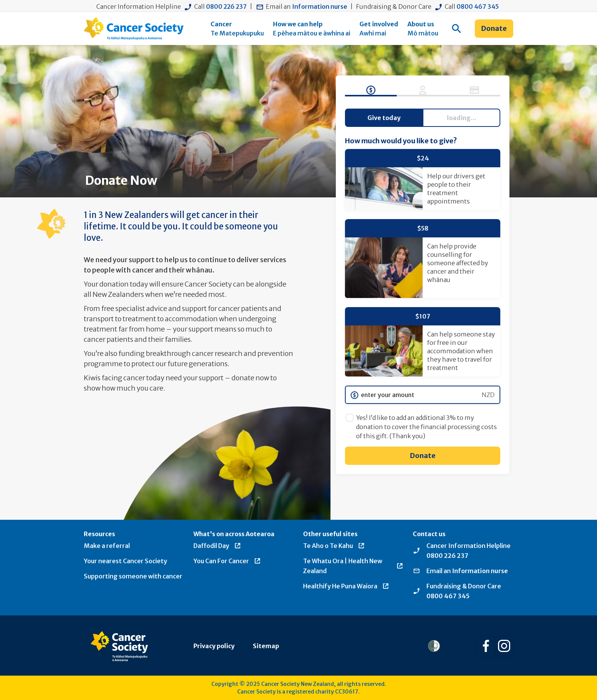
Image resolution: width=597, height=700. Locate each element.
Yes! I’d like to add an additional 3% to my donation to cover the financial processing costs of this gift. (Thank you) (426, 427)
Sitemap (266, 646)
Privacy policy (214, 646)
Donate (494, 28)
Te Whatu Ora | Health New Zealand (353, 566)
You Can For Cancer (227, 561)
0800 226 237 (226, 6)
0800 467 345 (478, 6)
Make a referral (107, 546)
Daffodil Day (217, 546)
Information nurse (320, 6)
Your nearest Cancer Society (125, 561)
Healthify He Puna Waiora (346, 586)
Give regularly (461, 118)
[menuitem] (237, 29)
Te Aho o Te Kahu (334, 546)
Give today (384, 118)
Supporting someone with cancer (133, 576)
